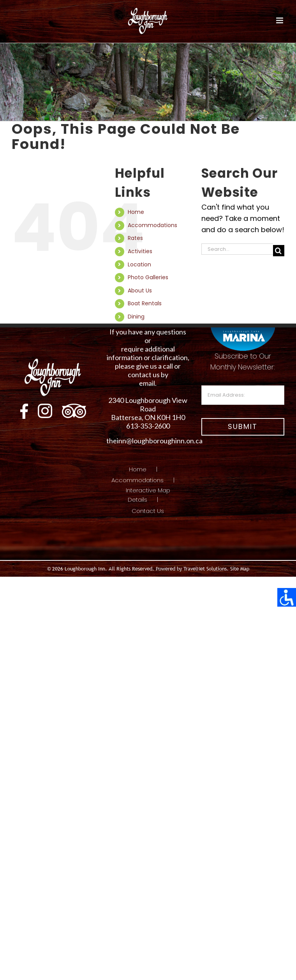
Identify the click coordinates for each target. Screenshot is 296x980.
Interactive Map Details (148, 495)
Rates (135, 238)
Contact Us (148, 511)
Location (139, 264)
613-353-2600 (148, 426)
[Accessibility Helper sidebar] (287, 597)
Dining (136, 317)
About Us (140, 290)
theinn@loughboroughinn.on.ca (154, 441)
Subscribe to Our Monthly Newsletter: (243, 378)
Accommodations (152, 225)
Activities (140, 251)
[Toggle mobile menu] (280, 20)
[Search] (279, 251)
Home (136, 212)
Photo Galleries (148, 277)
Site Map (240, 569)
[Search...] (237, 249)
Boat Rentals (145, 303)
